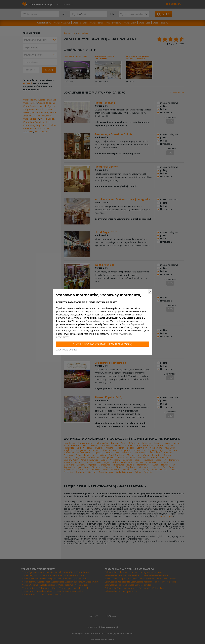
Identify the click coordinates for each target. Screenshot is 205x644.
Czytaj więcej (62, 337)
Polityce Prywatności (133, 324)
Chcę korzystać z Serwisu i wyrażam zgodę (102, 344)
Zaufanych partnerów (97, 321)
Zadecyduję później (66, 350)
